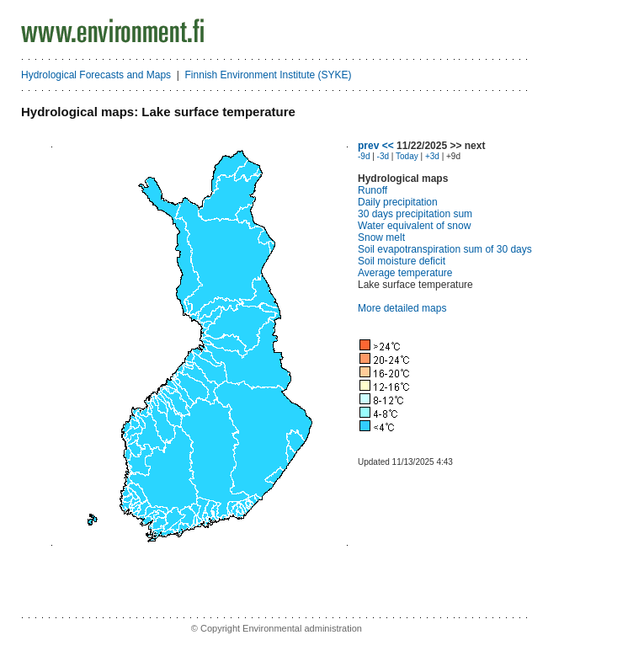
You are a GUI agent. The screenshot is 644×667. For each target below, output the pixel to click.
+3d (432, 156)
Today (407, 156)
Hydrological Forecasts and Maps (96, 75)
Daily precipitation (398, 202)
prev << (376, 146)
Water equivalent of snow (414, 226)
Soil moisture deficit (402, 261)
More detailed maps (402, 308)
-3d (383, 156)
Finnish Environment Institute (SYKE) (269, 75)
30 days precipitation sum (415, 214)
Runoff (373, 190)
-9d (364, 156)
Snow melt (381, 237)
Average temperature (405, 273)
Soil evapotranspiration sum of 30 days (445, 249)
